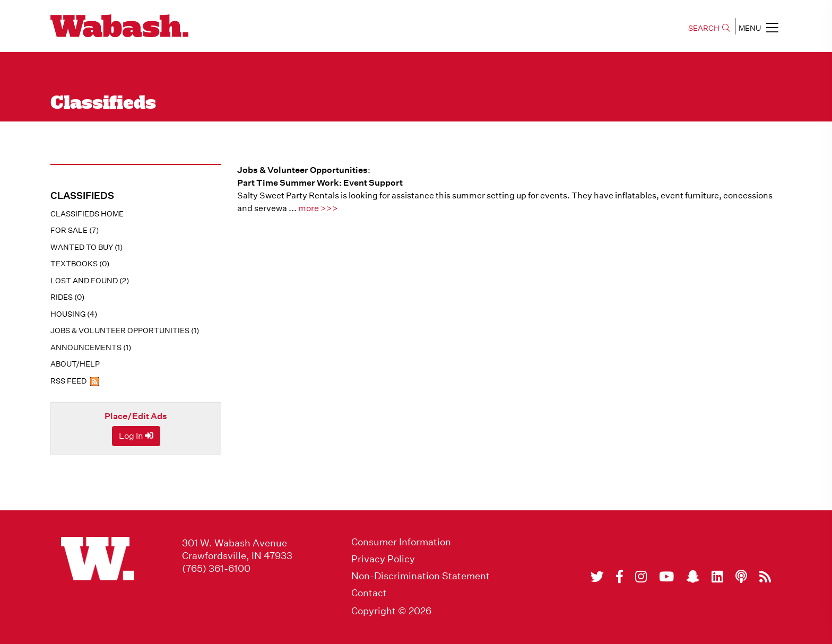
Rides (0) (67, 297)
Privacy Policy (383, 559)
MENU (759, 28)
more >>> (318, 208)
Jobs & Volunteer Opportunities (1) (125, 330)
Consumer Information (401, 542)
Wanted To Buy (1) (86, 247)
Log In (136, 436)
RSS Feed (75, 381)
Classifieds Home (87, 214)
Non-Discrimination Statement (421, 576)
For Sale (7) (75, 230)
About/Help (75, 364)
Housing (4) (74, 314)
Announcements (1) (91, 347)
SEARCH (709, 28)
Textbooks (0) (80, 264)
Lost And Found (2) (90, 281)
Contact (369, 593)
